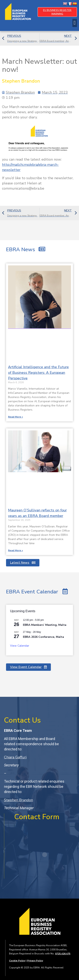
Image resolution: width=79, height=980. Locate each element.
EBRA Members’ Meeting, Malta (45, 625)
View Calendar (20, 646)
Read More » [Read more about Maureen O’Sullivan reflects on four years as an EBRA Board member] (15, 550)
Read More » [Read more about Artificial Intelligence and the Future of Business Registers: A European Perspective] (15, 417)
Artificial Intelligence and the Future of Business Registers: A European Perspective (38, 373)
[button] (75, 23)
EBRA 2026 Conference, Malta (43, 637)
